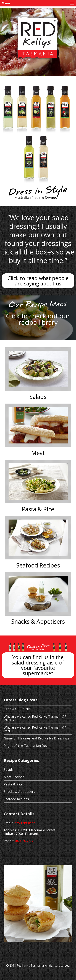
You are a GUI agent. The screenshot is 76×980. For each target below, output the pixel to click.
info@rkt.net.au (26, 823)
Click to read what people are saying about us (38, 281)
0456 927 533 (25, 841)
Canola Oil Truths (17, 709)
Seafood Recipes (38, 565)
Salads (38, 397)
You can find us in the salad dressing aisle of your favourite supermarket (38, 665)
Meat (38, 453)
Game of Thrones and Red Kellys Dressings (36, 738)
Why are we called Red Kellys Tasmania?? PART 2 (35, 718)
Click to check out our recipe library (38, 319)
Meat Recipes (14, 777)
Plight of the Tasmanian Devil (26, 746)
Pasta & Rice (38, 509)
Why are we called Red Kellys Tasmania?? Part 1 (35, 729)
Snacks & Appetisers (38, 622)
